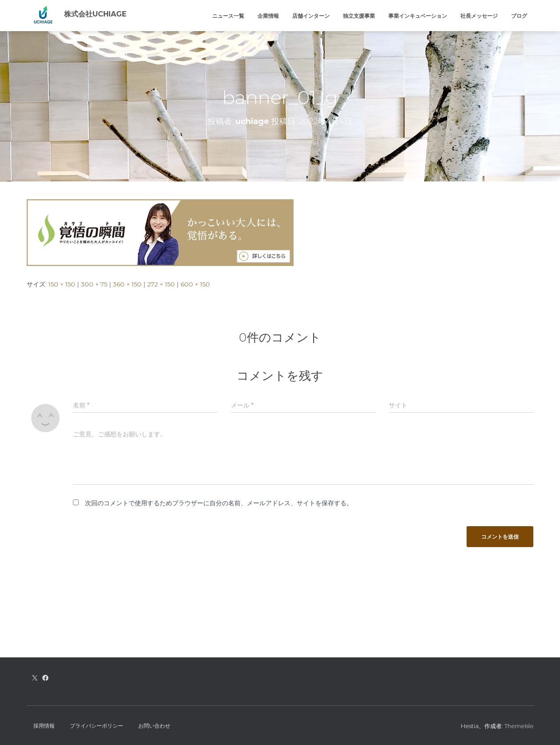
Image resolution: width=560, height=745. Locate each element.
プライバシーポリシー (97, 726)
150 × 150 (62, 284)
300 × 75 (94, 284)
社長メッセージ (479, 16)
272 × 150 (161, 284)
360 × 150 (127, 284)
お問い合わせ (154, 726)
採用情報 (44, 726)
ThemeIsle (519, 726)
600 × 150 (195, 284)
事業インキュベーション (418, 16)
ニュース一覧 (228, 16)
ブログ (519, 16)
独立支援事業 (359, 16)
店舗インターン (311, 16)
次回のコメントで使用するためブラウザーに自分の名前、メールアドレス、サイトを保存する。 (219, 503)
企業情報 (268, 16)
